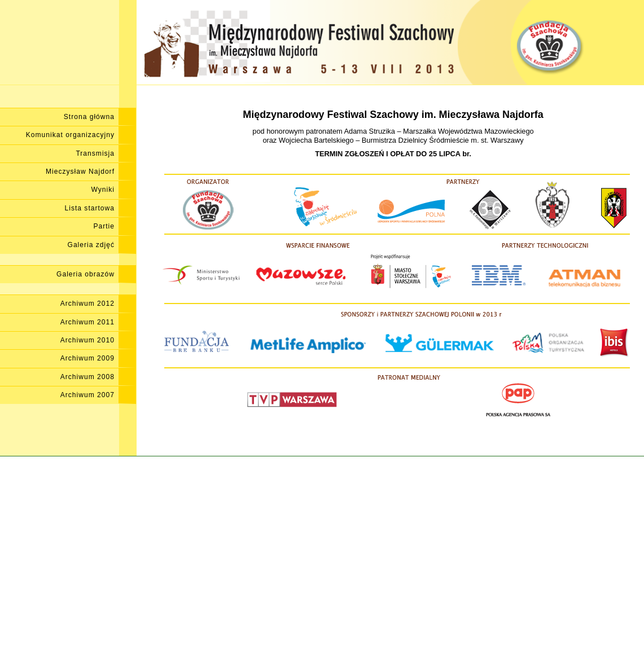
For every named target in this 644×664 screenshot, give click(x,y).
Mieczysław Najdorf (80, 172)
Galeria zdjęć (91, 245)
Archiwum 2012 (87, 304)
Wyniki (103, 190)
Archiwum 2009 (87, 358)
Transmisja (95, 153)
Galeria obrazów (86, 274)
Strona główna (89, 117)
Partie (104, 226)
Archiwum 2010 (87, 340)
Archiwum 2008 (87, 377)
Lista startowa (89, 208)
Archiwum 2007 (87, 395)
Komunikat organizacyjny (70, 135)
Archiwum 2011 (87, 322)
